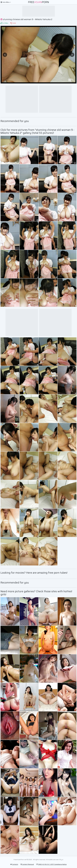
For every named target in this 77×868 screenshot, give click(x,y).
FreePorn (38, 2)
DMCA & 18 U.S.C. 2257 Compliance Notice (51, 864)
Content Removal (27, 864)
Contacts (14, 864)
